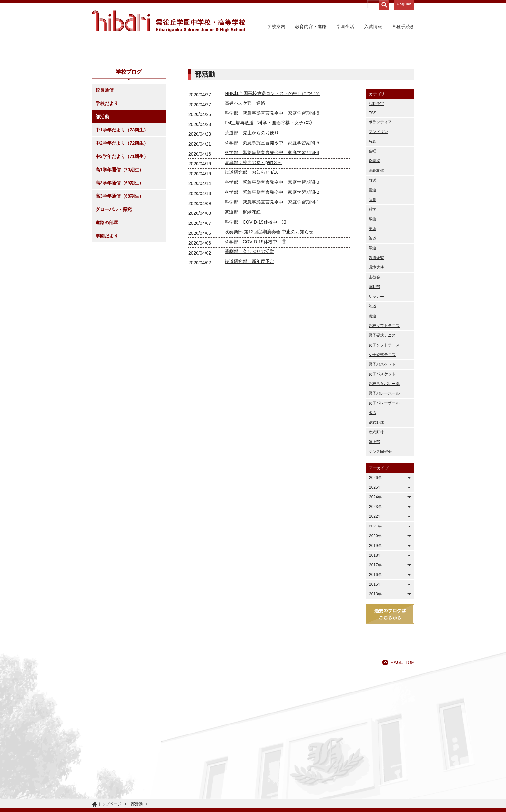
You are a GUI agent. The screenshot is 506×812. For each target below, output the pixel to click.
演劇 (372, 258)
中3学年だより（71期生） (122, 215)
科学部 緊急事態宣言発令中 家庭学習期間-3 (272, 241)
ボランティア (380, 181)
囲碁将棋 (376, 229)
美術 (372, 287)
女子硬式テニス (382, 413)
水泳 (372, 472)
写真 (372, 200)
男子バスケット (382, 423)
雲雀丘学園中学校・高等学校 (168, 21)
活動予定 (376, 162)
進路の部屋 (107, 281)
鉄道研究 (376, 317)
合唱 (372, 210)
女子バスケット (382, 433)
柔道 (372, 375)
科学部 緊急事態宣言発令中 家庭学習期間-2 (272, 251)
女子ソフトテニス (384, 404)
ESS (372, 172)
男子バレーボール (384, 452)
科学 (372, 268)
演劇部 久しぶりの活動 (249, 310)
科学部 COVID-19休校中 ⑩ (255, 281)
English (404, 4)
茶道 (372, 297)
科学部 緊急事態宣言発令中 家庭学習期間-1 (272, 261)
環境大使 (376, 326)
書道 (372, 249)
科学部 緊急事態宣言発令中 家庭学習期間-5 (272, 202)
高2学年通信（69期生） (120, 242)
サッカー (376, 355)
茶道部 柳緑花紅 (243, 271)
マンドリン (378, 191)
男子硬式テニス (382, 394)
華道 (372, 307)
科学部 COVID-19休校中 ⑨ (255, 300)
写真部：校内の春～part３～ (253, 221)
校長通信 (105, 149)
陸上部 (374, 501)
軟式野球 (376, 491)
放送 (372, 239)
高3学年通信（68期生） (120, 255)
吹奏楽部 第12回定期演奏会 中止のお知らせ (269, 290)
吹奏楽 (374, 220)
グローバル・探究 (114, 268)
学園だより (107, 295)
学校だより (107, 162)
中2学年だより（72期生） (122, 202)
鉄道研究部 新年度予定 (249, 320)
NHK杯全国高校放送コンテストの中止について (272, 152)
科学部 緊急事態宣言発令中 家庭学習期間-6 (272, 172)
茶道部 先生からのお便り (252, 192)
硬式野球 (376, 481)
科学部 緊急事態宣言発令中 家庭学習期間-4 (272, 211)
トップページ (110, 804)
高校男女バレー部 (384, 442)
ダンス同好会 (380, 510)
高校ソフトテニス (384, 384)
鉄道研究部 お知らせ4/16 (252, 231)
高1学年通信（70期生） (120, 228)
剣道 (372, 365)
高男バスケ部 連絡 (245, 162)
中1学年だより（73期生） (122, 189)
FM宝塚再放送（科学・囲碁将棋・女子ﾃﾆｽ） (270, 182)
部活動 (102, 175)
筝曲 (372, 278)
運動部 (374, 346)
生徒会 (374, 336)
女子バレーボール (384, 462)
